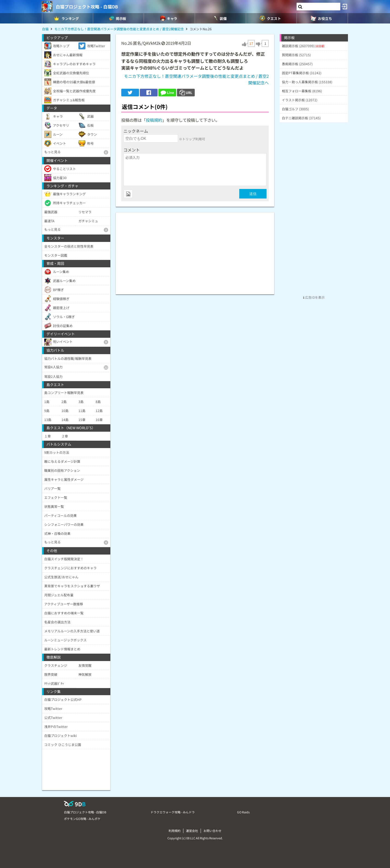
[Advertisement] (195, 251)
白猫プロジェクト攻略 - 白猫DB (87, 7)
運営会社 (192, 831)
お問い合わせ (212, 831)
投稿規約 (154, 120)
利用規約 (175, 831)
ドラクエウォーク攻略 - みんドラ (173, 812)
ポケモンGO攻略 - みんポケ (82, 819)
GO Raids (243, 812)
